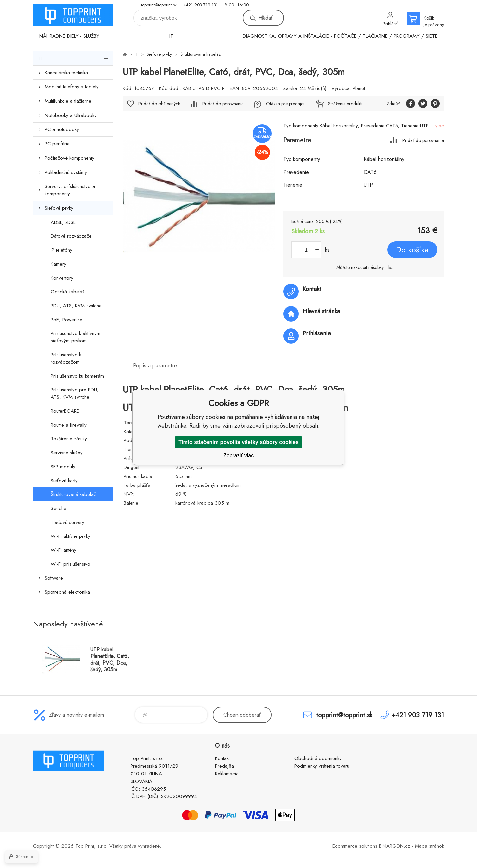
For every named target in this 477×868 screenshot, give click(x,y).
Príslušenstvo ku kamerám (77, 376)
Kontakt (222, 758)
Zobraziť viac (238, 456)
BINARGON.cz (395, 846)
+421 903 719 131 (201, 5)
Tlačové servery (68, 522)
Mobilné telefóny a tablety (72, 87)
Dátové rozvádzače (71, 236)
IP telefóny (61, 250)
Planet (359, 88)
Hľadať (265, 18)
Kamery (58, 264)
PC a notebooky (62, 129)
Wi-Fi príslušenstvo (71, 564)
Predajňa (224, 766)
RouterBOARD (65, 411)
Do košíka (412, 250)
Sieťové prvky (59, 208)
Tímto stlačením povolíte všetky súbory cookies (238, 442)
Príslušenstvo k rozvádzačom (66, 358)
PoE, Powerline (67, 320)
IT (171, 36)
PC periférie (57, 144)
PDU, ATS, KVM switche (76, 306)
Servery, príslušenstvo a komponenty (70, 190)
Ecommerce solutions (355, 846)
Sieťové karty (64, 481)
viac (440, 126)
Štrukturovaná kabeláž (73, 494)
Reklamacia (227, 774)
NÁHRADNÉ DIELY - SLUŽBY (69, 36)
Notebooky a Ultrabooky (71, 115)
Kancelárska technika (66, 73)
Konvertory (62, 278)
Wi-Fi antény (63, 550)
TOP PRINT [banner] (73, 15)
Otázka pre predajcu (286, 104)
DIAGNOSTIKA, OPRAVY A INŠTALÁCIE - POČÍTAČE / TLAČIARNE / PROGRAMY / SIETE (340, 36)
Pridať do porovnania (423, 140)
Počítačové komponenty (70, 158)
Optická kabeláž (68, 292)
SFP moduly (63, 467)
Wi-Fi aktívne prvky (71, 536)
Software (54, 578)
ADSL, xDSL (63, 222)
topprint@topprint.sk (159, 5)
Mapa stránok (429, 846)
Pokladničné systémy (66, 172)
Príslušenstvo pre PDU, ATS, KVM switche (75, 393)
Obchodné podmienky (318, 758)
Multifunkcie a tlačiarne (68, 101)
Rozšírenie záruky (69, 439)
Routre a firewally (69, 425)
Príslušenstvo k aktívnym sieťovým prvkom (76, 337)
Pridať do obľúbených (159, 104)
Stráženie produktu (346, 104)
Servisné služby (67, 453)
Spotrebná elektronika (67, 592)
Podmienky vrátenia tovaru (322, 766)
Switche (58, 508)
